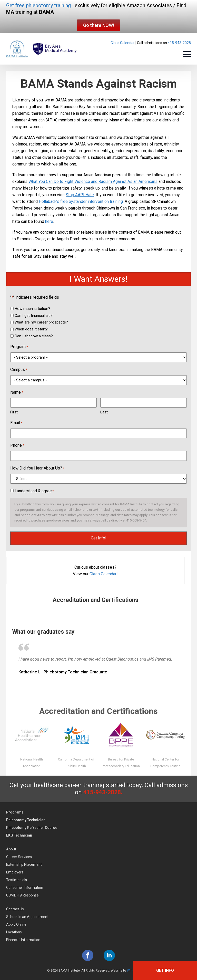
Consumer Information (25, 888)
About (11, 849)
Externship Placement (24, 864)
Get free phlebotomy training (38, 5)
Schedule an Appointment (27, 917)
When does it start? (31, 329)
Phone (17, 446)
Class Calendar (123, 43)
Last (104, 412)
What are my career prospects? (41, 322)
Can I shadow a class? (34, 336)
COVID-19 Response (22, 895)
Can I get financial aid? (34, 316)
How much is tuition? (32, 309)
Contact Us (15, 909)
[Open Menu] (187, 54)
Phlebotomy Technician (26, 820)
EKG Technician (19, 835)
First (14, 412)
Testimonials (17, 880)
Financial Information (23, 940)
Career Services (19, 857)
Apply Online (16, 924)
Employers (15, 872)
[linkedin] (109, 955)
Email (16, 423)
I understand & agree (34, 491)
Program (19, 347)
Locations (14, 932)
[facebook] (88, 955)
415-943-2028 (179, 43)
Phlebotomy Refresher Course (32, 828)
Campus (19, 370)
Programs (15, 812)
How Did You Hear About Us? (37, 468)
